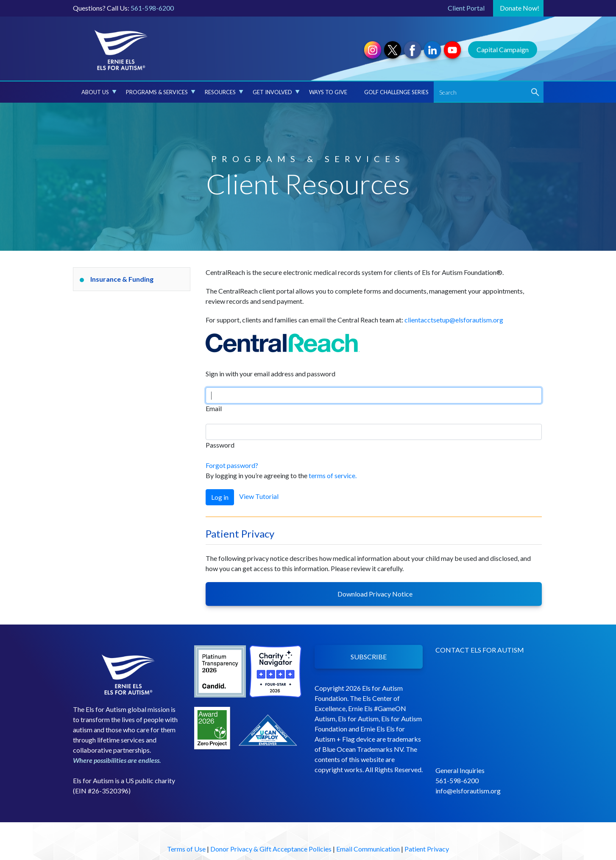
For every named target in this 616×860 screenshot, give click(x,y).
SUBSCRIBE (369, 657)
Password (220, 445)
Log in (220, 497)
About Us (99, 92)
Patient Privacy (427, 849)
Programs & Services (161, 92)
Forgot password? (232, 465)
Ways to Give (328, 92)
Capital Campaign (503, 49)
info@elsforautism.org (468, 791)
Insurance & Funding (122, 279)
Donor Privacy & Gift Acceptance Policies (271, 849)
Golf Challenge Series (396, 92)
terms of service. (333, 475)
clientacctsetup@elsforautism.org (454, 320)
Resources (224, 92)
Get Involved (276, 92)
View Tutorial (259, 496)
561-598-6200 (152, 8)
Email (214, 408)
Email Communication (368, 849)
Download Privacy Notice (374, 594)
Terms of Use (186, 849)
